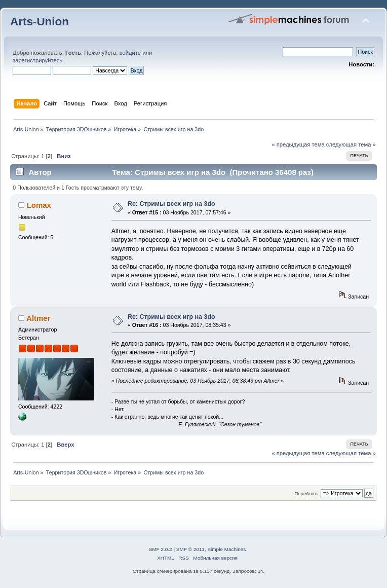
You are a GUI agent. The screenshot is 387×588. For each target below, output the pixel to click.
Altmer (38, 318)
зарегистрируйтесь (37, 60)
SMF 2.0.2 (161, 549)
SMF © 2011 (190, 549)
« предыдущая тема (298, 144)
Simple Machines (226, 549)
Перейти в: (306, 493)
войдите (130, 53)
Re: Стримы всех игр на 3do (171, 204)
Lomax (39, 205)
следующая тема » (351, 144)
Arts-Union (40, 22)
